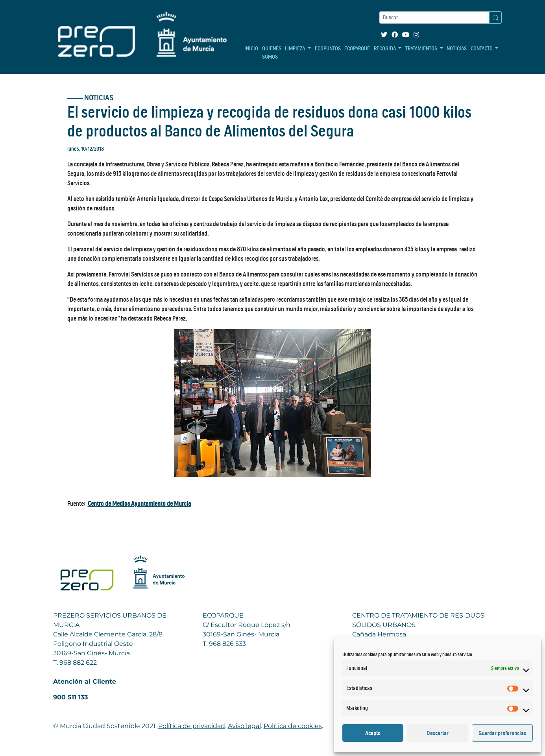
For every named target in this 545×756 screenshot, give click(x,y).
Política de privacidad (192, 726)
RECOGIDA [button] (385, 48)
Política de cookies (293, 726)
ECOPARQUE (357, 48)
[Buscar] (434, 18)
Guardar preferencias (502, 733)
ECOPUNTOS (328, 48)
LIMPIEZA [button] (296, 48)
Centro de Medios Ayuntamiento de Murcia (139, 503)
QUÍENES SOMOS (272, 53)
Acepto (373, 733)
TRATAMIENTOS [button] (422, 48)
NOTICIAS (457, 48)
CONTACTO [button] (482, 48)
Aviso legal (244, 726)
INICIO (251, 48)
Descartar (438, 733)
